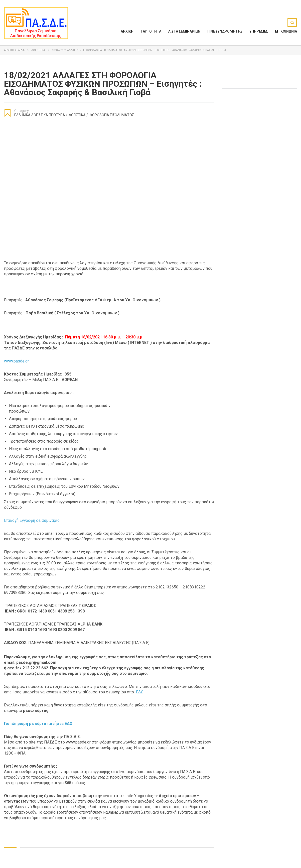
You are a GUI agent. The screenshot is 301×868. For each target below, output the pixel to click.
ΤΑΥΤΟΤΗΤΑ (151, 31)
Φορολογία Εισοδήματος (112, 115)
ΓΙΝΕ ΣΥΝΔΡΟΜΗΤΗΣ (225, 31)
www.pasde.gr (16, 361)
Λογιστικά (38, 50)
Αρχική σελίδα (14, 50)
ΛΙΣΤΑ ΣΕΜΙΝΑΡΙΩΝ (184, 31)
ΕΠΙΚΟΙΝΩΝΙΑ (286, 31)
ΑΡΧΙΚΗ (127, 31)
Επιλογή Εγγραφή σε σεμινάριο (32, 520)
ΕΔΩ (140, 692)
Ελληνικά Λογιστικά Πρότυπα (41, 115)
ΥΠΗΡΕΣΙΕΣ (259, 31)
